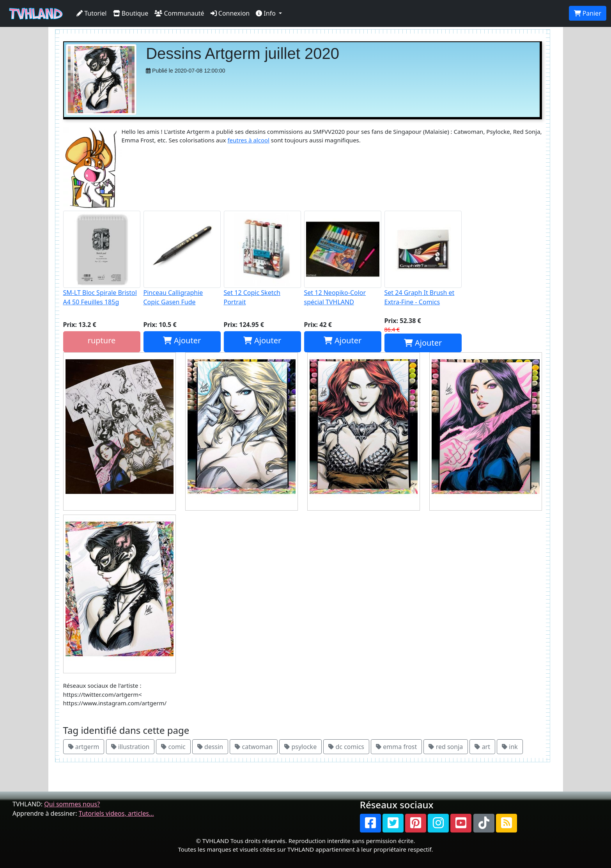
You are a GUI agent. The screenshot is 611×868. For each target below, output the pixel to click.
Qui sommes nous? (72, 804)
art (482, 747)
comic (173, 747)
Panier (588, 13)
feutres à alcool (248, 140)
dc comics (346, 747)
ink (510, 747)
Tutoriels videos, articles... (116, 813)
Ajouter (182, 340)
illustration (130, 747)
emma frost (396, 747)
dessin (210, 747)
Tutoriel (92, 13)
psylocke (300, 747)
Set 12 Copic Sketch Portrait (262, 258)
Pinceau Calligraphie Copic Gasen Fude (182, 258)
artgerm (84, 747)
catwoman (254, 747)
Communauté (179, 13)
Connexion (230, 13)
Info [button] (267, 13)
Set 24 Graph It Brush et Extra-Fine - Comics (423, 258)
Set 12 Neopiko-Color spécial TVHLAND (343, 258)
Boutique (131, 13)
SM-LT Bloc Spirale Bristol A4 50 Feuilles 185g (102, 258)
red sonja (446, 747)
